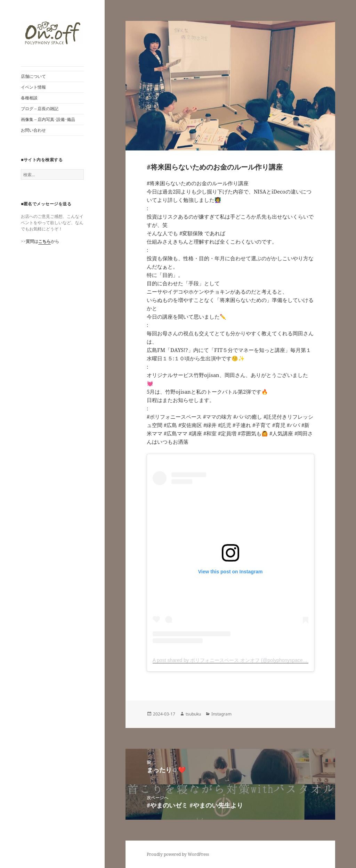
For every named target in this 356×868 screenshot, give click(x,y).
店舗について (33, 76)
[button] (52, 33)
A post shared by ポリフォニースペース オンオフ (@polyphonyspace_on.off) (236, 660)
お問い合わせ (33, 130)
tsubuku (193, 714)
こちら (44, 241)
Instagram (221, 714)
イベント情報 (33, 87)
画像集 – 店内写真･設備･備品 (48, 119)
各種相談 (29, 98)
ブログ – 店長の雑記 (40, 109)
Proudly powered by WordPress (178, 854)
